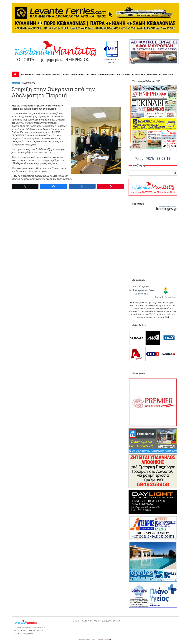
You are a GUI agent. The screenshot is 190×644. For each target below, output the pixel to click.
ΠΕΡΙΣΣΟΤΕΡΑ (166, 74)
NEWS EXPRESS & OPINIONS (48, 74)
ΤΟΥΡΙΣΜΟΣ (91, 74)
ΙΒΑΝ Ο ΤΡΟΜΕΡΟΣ (107, 74)
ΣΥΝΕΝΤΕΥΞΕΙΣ (77, 74)
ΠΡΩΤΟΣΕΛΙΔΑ (138, 74)
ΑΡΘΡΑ (66, 74)
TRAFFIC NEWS (123, 74)
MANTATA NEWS (29, 83)
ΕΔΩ (167, 317)
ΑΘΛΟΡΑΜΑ (152, 74)
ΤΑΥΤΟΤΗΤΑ (87, 621)
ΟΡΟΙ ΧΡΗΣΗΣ (114, 621)
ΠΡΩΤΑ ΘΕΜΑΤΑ (27, 74)
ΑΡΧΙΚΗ (77, 621)
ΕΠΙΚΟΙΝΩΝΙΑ (100, 621)
